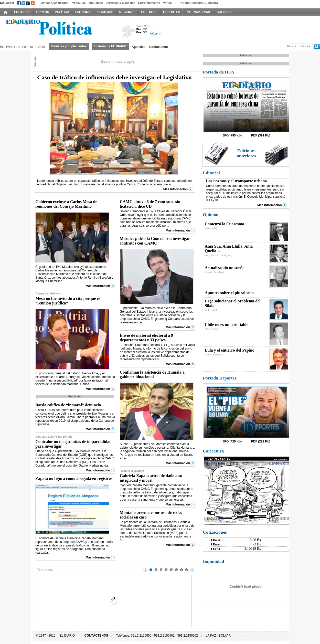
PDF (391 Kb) (261, 135)
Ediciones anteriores (246, 153)
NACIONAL (127, 12)
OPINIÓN (43, 12)
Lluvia (129, 32)
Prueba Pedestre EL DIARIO (199, 3)
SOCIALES (225, 12)
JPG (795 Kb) (232, 135)
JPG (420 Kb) (232, 441)
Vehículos (79, 3)
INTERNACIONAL (198, 12)
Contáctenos (159, 47)
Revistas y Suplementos (69, 46)
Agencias (138, 47)
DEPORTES (172, 12)
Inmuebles (96, 3)
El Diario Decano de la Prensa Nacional (58, 28)
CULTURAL (149, 12)
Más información (175, 189)
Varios (167, 3)
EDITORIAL (22, 12)
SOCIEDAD (105, 12)
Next (192, 570)
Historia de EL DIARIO (111, 46)
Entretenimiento (149, 3)
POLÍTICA (62, 12)
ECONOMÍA (83, 12)
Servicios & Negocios (121, 3)
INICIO (6, 12)
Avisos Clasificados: (55, 3)
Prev (145, 570)
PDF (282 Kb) (261, 441)
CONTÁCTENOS (96, 636)
